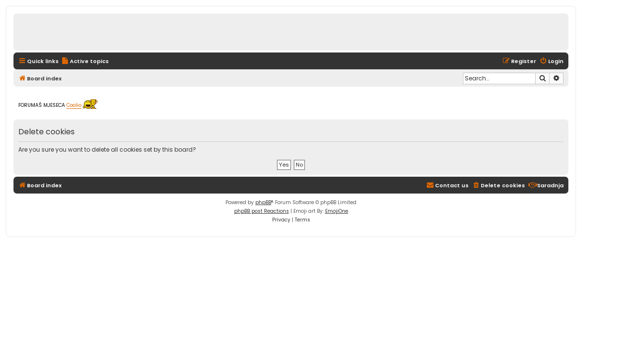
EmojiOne (337, 211)
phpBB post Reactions (262, 211)
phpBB (263, 202)
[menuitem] (85, 61)
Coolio (74, 106)
